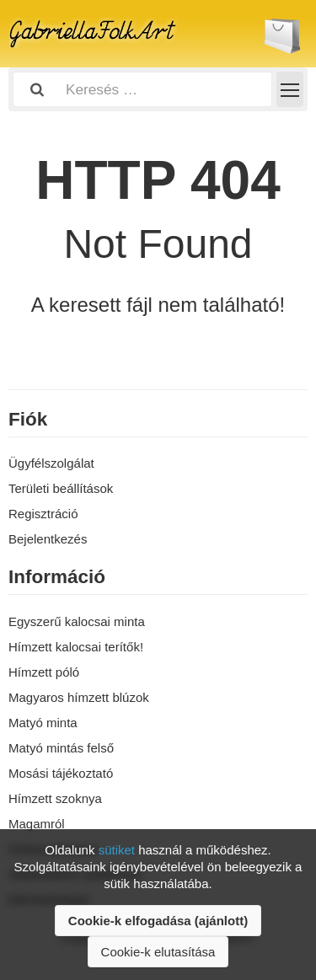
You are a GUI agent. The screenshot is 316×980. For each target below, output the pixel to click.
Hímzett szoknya (55, 798)
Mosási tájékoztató (61, 773)
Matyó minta (43, 723)
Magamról (37, 824)
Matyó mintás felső (61, 748)
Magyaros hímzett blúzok (79, 697)
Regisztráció (43, 514)
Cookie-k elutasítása (158, 952)
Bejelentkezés (48, 539)
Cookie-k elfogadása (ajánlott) (158, 921)
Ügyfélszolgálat (51, 463)
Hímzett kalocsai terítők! (76, 647)
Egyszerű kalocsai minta (77, 621)
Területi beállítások (61, 488)
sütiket (117, 850)
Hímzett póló (44, 672)
